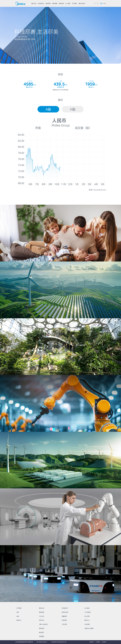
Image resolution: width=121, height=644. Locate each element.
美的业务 (34, 3)
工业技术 (42, 616)
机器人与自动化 (43, 624)
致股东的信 (65, 612)
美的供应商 (82, 3)
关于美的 (74, 3)
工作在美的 (88, 612)
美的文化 (87, 620)
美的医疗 (42, 632)
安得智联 (42, 636)
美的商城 (48, 3)
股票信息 (64, 616)
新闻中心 (19, 620)
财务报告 (64, 620)
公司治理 (64, 624)
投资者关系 (41, 3)
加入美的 (68, 3)
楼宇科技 (42, 620)
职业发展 (87, 616)
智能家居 (42, 612)
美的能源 (42, 628)
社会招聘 (87, 624)
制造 (18, 616)
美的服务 (61, 3)
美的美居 (55, 3)
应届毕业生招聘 (89, 628)
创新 (18, 612)
